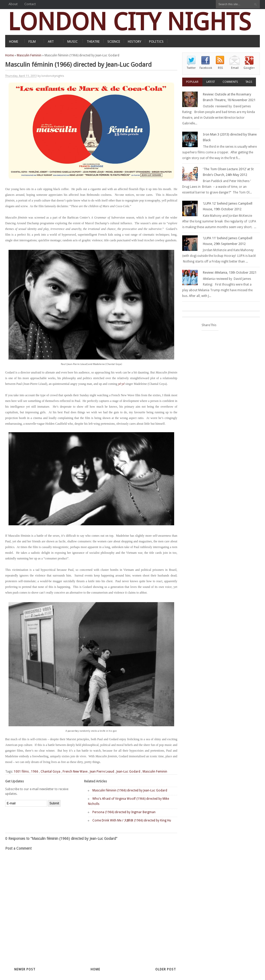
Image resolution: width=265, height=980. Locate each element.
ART (51, 42)
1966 (35, 772)
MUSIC (72, 42)
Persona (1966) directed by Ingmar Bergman (124, 812)
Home (9, 55)
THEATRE (93, 42)
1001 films (21, 772)
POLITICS (156, 42)
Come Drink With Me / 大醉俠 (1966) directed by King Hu (132, 820)
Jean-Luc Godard (128, 772)
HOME (14, 42)
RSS (220, 68)
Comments (230, 82)
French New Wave (75, 772)
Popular (192, 82)
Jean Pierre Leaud (102, 772)
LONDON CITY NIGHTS (129, 22)
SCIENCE (114, 42)
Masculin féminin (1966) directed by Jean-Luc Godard (130, 790)
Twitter (191, 68)
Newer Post (25, 969)
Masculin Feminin (29, 55)
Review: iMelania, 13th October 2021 (230, 272)
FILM (32, 42)
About (13, 4)
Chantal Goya (50, 772)
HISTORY (135, 42)
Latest (211, 82)
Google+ (249, 68)
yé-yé (121, 384)
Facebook (206, 68)
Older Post (166, 969)
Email (235, 68)
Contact (30, 4)
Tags (249, 82)
